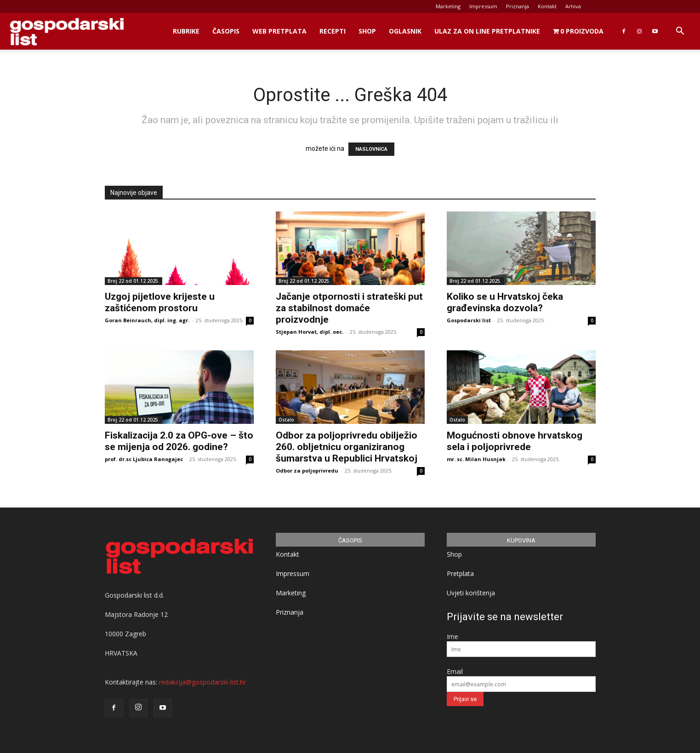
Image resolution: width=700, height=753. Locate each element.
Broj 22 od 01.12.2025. (134, 281)
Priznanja (518, 6)
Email (455, 671)
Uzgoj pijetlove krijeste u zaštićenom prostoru (160, 302)
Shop (367, 31)
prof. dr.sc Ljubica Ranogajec (144, 459)
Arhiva (573, 6)
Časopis (226, 31)
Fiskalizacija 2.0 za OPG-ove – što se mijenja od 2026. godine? (179, 441)
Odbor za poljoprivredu (307, 471)
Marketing (448, 6)
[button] (680, 32)
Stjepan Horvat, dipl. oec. (310, 332)
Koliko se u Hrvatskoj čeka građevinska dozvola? (505, 302)
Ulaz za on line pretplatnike (487, 31)
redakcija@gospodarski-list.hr (202, 682)
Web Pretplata (279, 31)
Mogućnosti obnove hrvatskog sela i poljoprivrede (515, 441)
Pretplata (460, 573)
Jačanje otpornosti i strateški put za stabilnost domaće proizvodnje (349, 308)
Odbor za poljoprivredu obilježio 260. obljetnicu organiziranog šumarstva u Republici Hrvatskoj (347, 447)
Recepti (333, 31)
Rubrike (186, 31)
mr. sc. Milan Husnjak (476, 459)
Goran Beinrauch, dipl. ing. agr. (147, 320)
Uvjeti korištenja (471, 593)
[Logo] (67, 31)
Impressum (483, 6)
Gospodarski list (469, 320)
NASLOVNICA (371, 149)
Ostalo (286, 420)
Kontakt (547, 6)
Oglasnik (405, 31)
